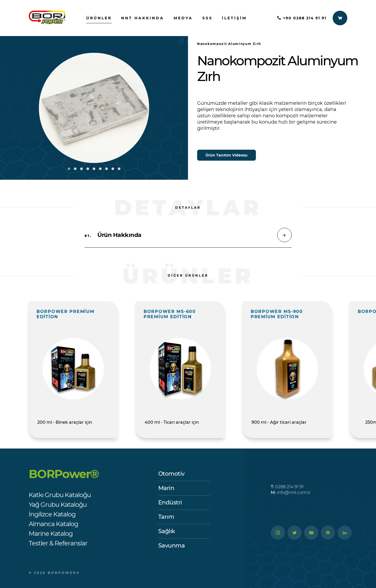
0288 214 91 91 (287, 487)
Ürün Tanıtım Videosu (227, 155)
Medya (183, 18)
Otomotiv (171, 474)
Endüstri (170, 502)
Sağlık (167, 531)
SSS (207, 18)
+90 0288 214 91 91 (302, 18)
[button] (69, 169)
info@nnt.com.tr (291, 493)
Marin (166, 488)
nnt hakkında (143, 18)
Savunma (172, 546)
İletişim (234, 18)
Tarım (166, 517)
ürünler (99, 18)
